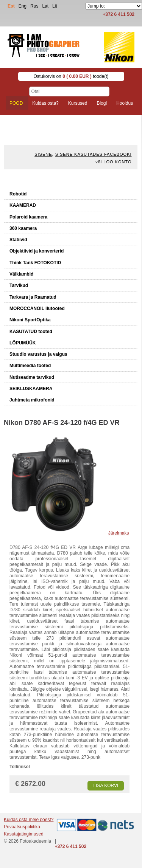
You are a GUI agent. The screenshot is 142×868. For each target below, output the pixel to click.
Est (11, 6)
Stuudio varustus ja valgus (38, 354)
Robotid (18, 194)
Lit (55, 6)
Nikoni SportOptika (30, 320)
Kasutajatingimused (24, 834)
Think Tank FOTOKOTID (35, 263)
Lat (45, 6)
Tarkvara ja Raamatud (33, 297)
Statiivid (18, 240)
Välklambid (21, 274)
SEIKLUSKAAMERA (31, 389)
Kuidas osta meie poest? (29, 820)
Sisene (43, 154)
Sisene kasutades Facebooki (94, 154)
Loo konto (117, 162)
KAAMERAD (23, 205)
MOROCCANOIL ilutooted (37, 308)
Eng (23, 6)
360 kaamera (23, 228)
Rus (34, 6)
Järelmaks (119, 533)
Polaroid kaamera (28, 217)
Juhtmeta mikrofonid (32, 400)
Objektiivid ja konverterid (37, 251)
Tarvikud (19, 285)
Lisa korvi (106, 786)
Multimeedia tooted (30, 366)
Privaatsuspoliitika (22, 827)
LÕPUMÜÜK (23, 343)
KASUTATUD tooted (31, 332)
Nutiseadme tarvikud (32, 377)
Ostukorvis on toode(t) (71, 76)
